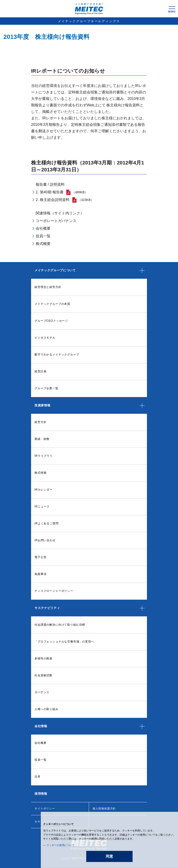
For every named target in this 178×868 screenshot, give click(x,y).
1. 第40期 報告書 (50, 192)
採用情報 (41, 794)
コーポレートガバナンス (56, 221)
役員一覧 (43, 236)
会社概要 (43, 228)
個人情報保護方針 (104, 809)
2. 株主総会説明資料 (53, 200)
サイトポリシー (45, 809)
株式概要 (43, 244)
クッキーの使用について (61, 845)
